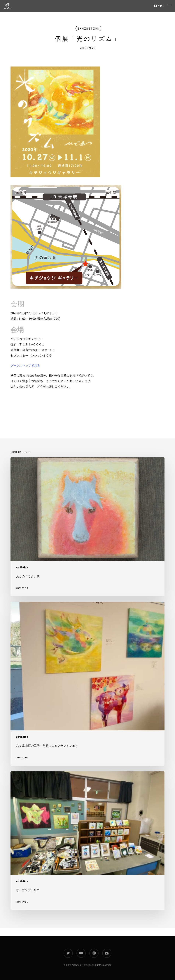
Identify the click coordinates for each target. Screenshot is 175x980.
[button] (163, 6)
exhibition (88, 28)
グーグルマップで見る (25, 365)
